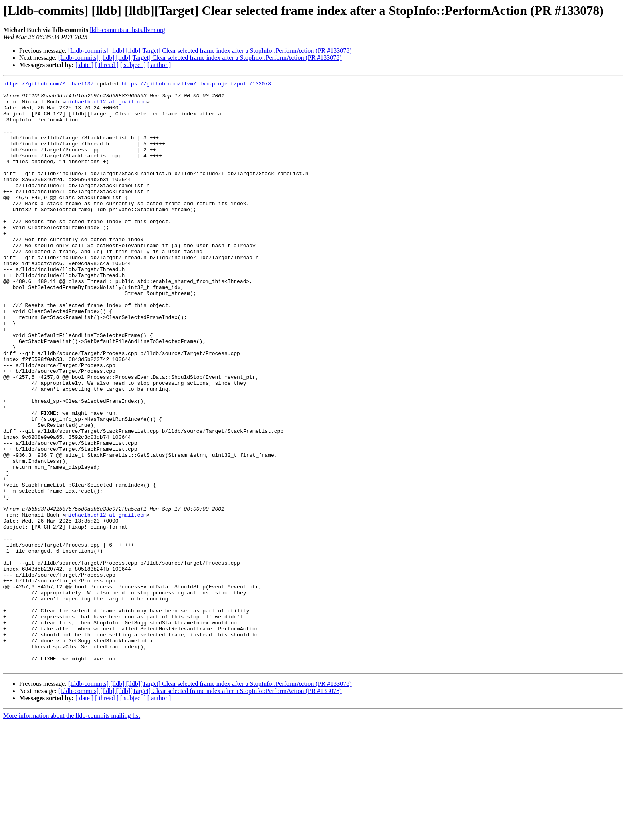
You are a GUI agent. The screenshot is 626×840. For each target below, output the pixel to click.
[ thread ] (107, 65)
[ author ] (159, 65)
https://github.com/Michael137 (48, 85)
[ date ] (84, 65)
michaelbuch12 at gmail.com (106, 106)
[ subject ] (133, 65)
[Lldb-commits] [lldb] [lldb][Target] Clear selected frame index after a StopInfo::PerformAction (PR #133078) (210, 51)
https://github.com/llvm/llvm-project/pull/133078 (196, 85)
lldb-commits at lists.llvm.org (128, 30)
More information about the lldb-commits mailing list (72, 833)
